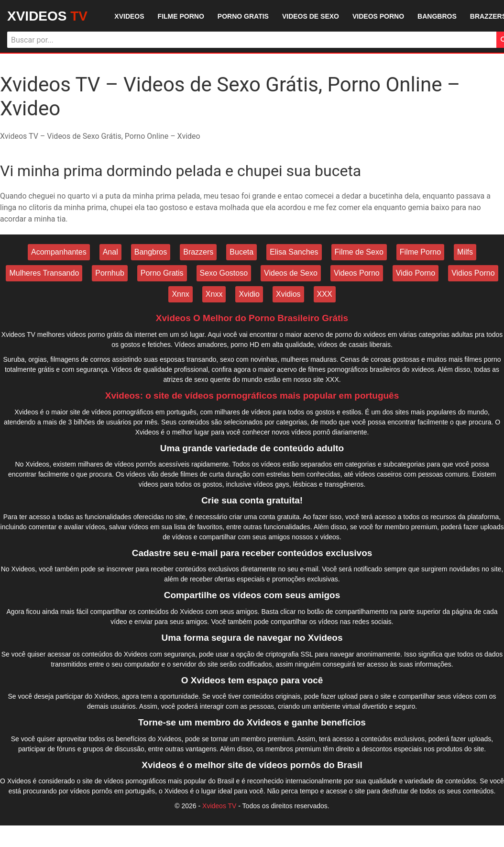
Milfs (465, 252)
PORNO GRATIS (243, 16)
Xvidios (288, 294)
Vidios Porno (473, 273)
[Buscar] (252, 40)
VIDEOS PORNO (378, 16)
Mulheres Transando (44, 273)
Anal (110, 252)
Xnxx (214, 294)
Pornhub (110, 273)
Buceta (241, 252)
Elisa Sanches (294, 252)
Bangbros (151, 252)
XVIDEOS (47, 16)
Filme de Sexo (359, 252)
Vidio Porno (416, 273)
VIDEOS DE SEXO (311, 16)
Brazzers (198, 252)
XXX (325, 294)
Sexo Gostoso (224, 273)
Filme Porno (420, 252)
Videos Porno (357, 273)
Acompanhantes (59, 252)
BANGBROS (437, 16)
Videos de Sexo (291, 273)
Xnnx (180, 294)
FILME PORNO (181, 16)
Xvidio (249, 294)
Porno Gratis (162, 273)
